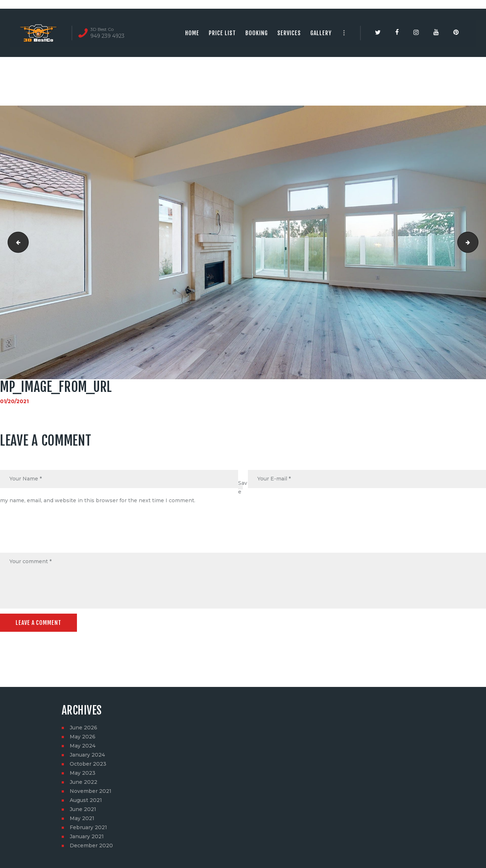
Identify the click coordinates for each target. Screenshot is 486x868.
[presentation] (55, 535)
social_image (476, 242)
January (87, 755)
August (86, 800)
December (91, 846)
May (83, 737)
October (88, 764)
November (91, 791)
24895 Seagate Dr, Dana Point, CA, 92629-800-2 (16, 242)
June (83, 728)
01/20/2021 (14, 401)
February (88, 827)
